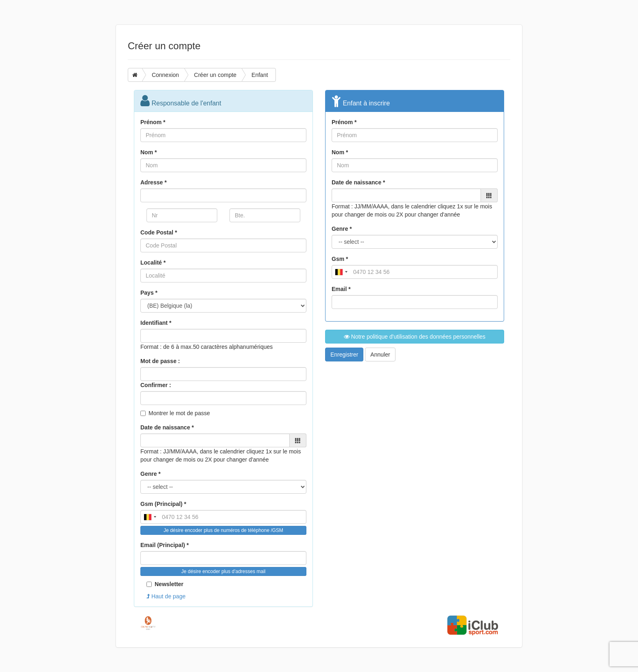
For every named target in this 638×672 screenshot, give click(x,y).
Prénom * (153, 122)
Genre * (151, 474)
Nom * (149, 152)
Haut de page (166, 596)
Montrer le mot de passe (179, 413)
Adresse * (154, 182)
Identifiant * (156, 323)
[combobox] (150, 517)
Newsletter (165, 584)
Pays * (149, 293)
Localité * (153, 263)
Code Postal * (159, 232)
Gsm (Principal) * (163, 504)
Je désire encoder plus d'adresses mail (223, 571)
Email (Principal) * (165, 545)
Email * (341, 289)
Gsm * (340, 259)
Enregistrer (344, 355)
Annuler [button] (380, 355)
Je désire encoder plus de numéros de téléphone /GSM (223, 530)
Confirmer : (156, 385)
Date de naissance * (167, 427)
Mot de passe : (160, 361)
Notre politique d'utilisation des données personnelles (415, 337)
